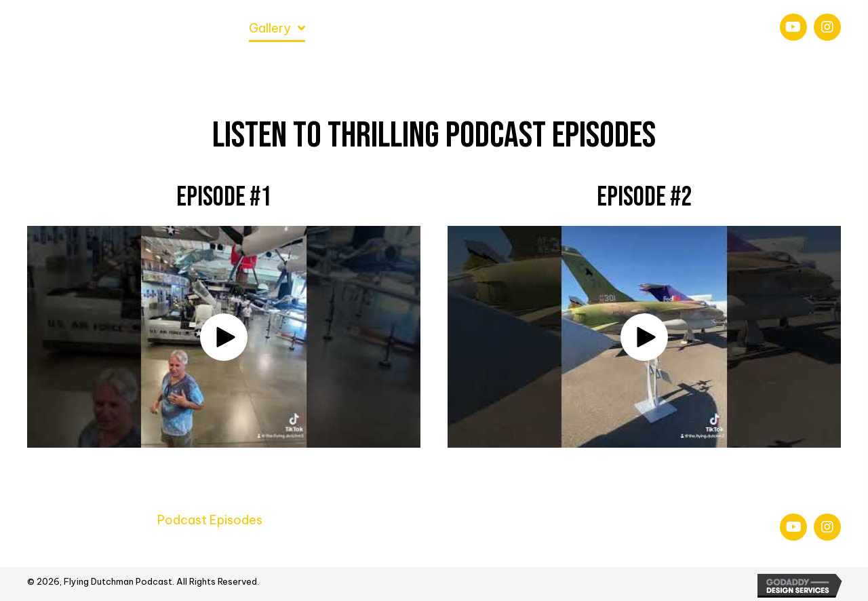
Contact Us (237, 546)
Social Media (145, 546)
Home (44, 520)
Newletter (58, 546)
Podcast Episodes (210, 520)
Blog (672, 520)
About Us (110, 520)
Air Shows (313, 520)
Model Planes (401, 520)
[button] (793, 27)
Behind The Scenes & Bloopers (549, 520)
